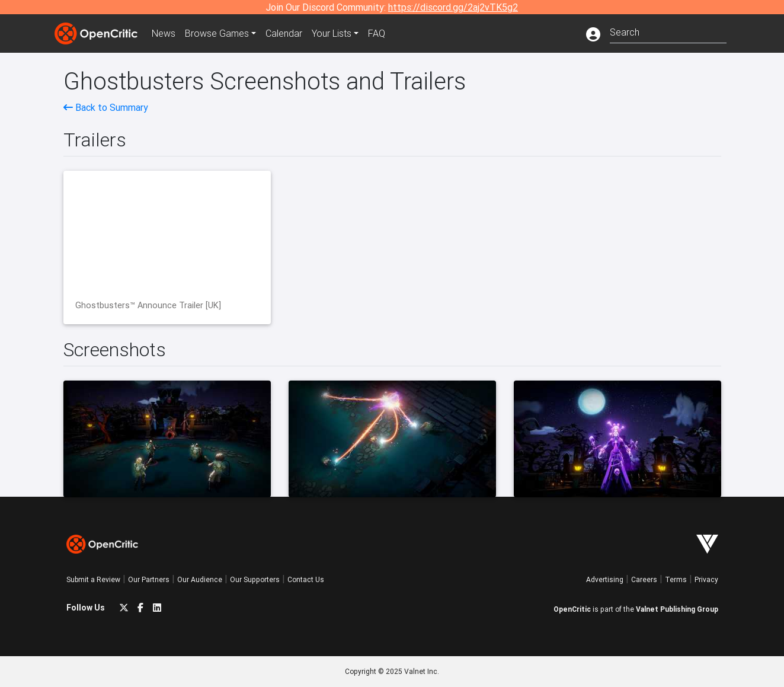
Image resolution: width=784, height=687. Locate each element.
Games (217, 33)
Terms (676, 579)
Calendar (284, 33)
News (164, 33)
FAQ (377, 33)
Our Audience (200, 579)
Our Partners (149, 579)
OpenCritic (572, 609)
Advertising (605, 579)
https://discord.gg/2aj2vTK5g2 (453, 7)
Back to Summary (106, 107)
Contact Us (306, 579)
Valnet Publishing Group (677, 609)
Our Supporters (255, 579)
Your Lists (332, 33)
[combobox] (668, 31)
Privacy (706, 579)
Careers (644, 579)
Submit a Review (93, 579)
